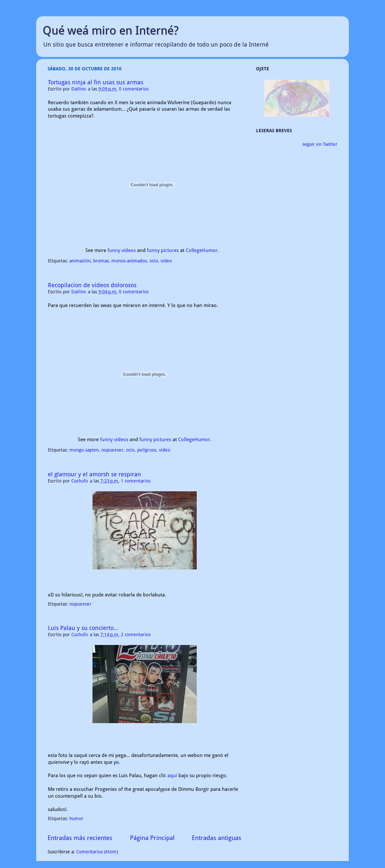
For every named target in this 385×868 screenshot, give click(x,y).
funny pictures (163, 250)
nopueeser (112, 450)
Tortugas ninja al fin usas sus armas (96, 82)
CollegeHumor (202, 250)
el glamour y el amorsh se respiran (94, 474)
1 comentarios (136, 481)
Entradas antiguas (217, 838)
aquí (172, 776)
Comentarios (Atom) (97, 852)
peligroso (147, 450)
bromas (101, 261)
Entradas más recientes (80, 838)
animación (80, 261)
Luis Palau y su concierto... (83, 628)
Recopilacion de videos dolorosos (92, 285)
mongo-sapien (84, 450)
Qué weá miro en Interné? (111, 30)
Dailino (79, 89)
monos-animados (129, 261)
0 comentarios (134, 89)
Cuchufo (80, 481)
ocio (154, 261)
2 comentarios (136, 635)
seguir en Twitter (320, 144)
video (166, 261)
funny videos (122, 250)
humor (76, 819)
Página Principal (152, 838)
